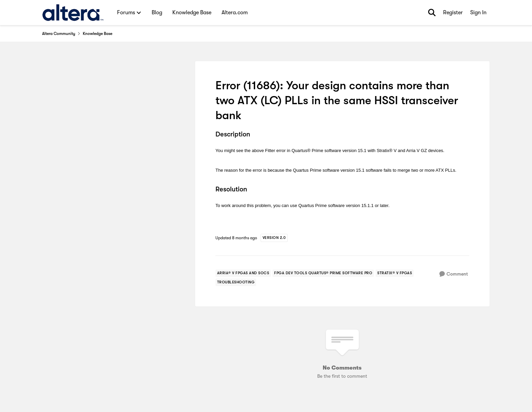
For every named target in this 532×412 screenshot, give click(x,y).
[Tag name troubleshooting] (236, 282)
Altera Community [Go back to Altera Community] (59, 34)
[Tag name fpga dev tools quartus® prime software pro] (323, 273)
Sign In (478, 13)
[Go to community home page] (73, 13)
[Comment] (454, 274)
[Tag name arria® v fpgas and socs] (243, 273)
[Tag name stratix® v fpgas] (395, 273)
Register (453, 13)
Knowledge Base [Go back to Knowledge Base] (98, 34)
